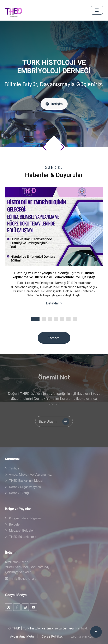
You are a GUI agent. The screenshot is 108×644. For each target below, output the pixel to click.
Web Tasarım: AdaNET (84, 637)
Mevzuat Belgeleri (22, 530)
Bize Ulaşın (54, 421)
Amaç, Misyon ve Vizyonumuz (30, 475)
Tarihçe (14, 468)
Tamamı (54, 338)
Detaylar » (54, 303)
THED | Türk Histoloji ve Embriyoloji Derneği (43, 628)
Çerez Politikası (53, 636)
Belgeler (15, 524)
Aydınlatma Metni (22, 636)
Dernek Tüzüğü (20, 493)
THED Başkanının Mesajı (26, 481)
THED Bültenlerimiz (23, 537)
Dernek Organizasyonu (25, 487)
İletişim (54, 106)
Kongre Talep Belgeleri (25, 518)
